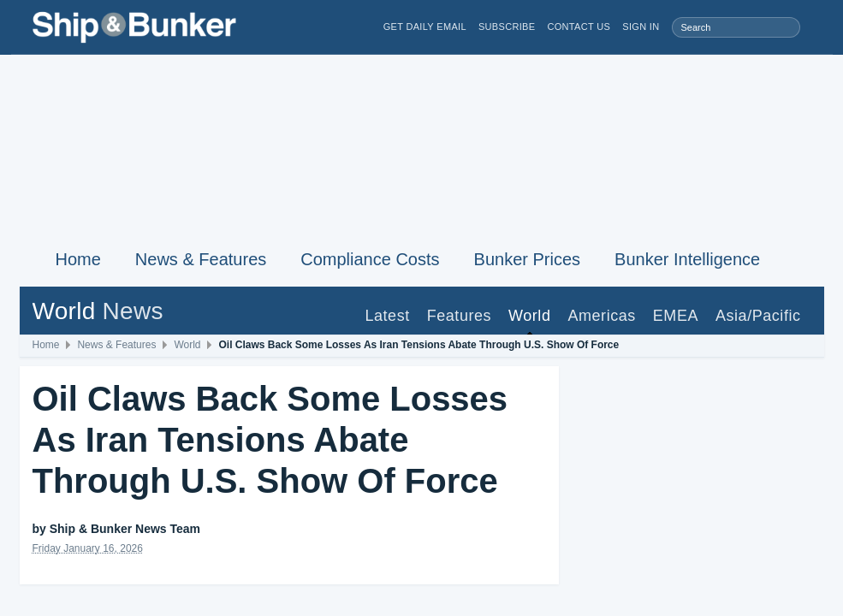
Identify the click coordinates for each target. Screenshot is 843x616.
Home (78, 259)
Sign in (641, 27)
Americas (601, 316)
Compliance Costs (370, 259)
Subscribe (507, 27)
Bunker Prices (528, 259)
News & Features (201, 259)
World (529, 316)
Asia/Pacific (758, 316)
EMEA (676, 316)
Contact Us (579, 27)
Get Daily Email (425, 27)
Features (459, 316)
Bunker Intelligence (687, 259)
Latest (387, 316)
